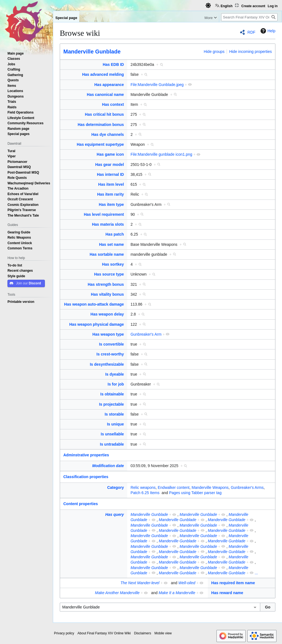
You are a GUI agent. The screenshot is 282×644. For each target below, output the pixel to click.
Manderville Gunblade (92, 52)
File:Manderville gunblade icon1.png (161, 154)
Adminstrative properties (86, 455)
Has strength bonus (106, 284)
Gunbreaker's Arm (146, 334)
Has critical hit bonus (104, 114)
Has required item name (233, 583)
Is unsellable (112, 434)
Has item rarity (111, 194)
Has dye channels (108, 134)
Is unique (115, 424)
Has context (113, 104)
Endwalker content (174, 487)
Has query (115, 514)
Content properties (81, 504)
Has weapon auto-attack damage (94, 304)
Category (116, 487)
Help (267, 31)
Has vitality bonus (107, 294)
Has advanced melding (103, 74)
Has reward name (227, 593)
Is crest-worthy (110, 354)
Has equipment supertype (100, 144)
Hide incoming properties (250, 52)
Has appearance (109, 85)
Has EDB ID (113, 64)
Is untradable (112, 444)
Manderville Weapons (210, 487)
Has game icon (110, 154)
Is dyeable (115, 374)
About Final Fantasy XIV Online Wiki (104, 633)
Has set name (112, 244)
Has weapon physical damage (97, 324)
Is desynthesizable (107, 364)
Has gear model (110, 165)
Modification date (108, 466)
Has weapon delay (107, 314)
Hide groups (214, 52)
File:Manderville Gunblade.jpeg (157, 85)
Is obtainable (112, 394)
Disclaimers (143, 633)
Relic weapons (143, 487)
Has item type (111, 204)
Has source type (109, 274)
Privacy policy (64, 633)
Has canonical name (105, 95)
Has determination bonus (101, 125)
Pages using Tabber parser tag (195, 493)
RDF (252, 32)
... (256, 573)
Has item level (111, 184)
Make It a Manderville (177, 593)
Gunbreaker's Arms (247, 487)
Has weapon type (108, 334)
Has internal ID (110, 174)
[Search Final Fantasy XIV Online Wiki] (249, 17)
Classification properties (86, 477)
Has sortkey (113, 264)
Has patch (115, 234)
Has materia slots (108, 224)
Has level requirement (104, 214)
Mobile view (163, 633)
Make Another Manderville (117, 593)
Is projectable (112, 404)
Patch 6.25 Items (145, 493)
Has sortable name (107, 254)
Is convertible (112, 344)
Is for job (116, 384)
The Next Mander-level (140, 583)
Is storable (114, 414)
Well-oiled (187, 583)
